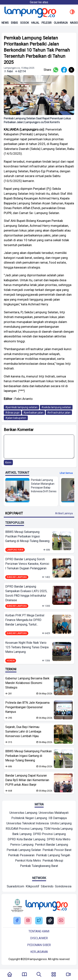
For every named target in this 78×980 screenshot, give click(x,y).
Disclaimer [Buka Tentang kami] (39, 938)
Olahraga (61, 23)
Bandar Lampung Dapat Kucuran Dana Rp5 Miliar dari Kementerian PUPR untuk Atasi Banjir (27, 780)
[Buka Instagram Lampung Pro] (28, 921)
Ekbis (14, 23)
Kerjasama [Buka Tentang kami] (39, 952)
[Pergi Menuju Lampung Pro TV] (68, 975)
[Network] (15, 887)
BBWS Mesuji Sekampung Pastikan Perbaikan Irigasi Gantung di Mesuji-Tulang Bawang (27, 536)
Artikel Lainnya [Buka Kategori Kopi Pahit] (64, 513)
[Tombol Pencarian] (39, 975)
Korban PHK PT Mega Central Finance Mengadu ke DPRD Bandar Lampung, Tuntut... (25, 620)
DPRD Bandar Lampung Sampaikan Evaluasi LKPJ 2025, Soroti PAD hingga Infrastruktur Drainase (26, 593)
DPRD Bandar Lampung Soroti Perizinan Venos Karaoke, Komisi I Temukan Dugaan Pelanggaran (27, 564)
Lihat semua (66, 473)
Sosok (25, 23)
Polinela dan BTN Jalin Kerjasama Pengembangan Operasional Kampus (27, 707)
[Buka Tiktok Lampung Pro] (50, 921)
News (5, 23)
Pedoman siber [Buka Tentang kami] (39, 945)
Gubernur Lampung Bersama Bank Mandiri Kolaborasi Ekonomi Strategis (27, 683)
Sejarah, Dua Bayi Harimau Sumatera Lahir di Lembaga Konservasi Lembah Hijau (23, 731)
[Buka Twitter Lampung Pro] (39, 921)
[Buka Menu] (54, 975)
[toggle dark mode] (72, 12)
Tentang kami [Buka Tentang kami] (39, 931)
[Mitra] (23, 813)
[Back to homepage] (30, 12)
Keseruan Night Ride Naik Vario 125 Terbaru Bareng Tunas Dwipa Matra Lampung (27, 647)
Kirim (8, 462)
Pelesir (47, 23)
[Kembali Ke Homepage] (10, 975)
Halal (35, 23)
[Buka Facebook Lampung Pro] (17, 921)
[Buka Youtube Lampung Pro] (61, 921)
